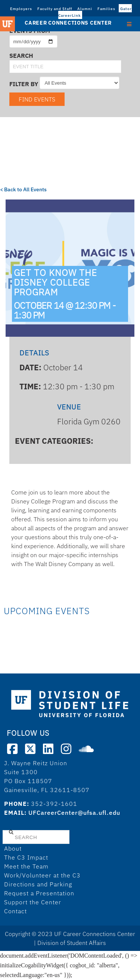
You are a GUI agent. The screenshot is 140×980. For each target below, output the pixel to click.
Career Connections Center (68, 23)
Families (106, 9)
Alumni (85, 9)
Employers (21, 9)
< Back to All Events (23, 189)
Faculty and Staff (55, 9)
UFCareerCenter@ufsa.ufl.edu (74, 813)
